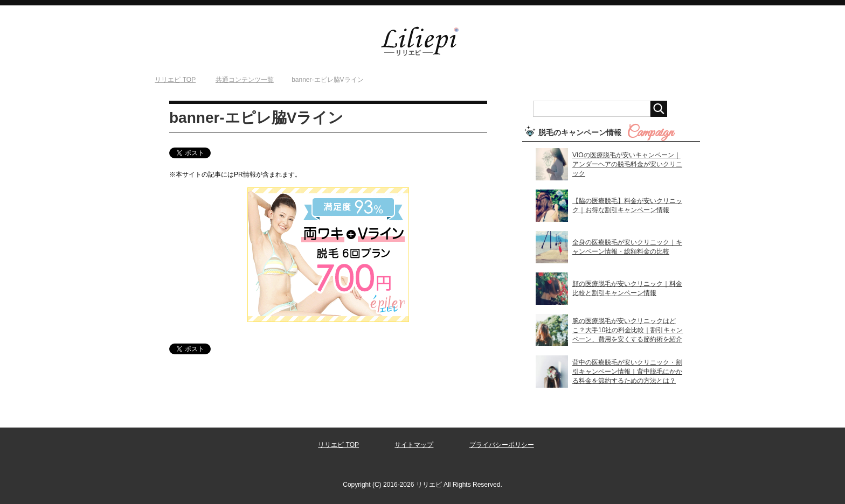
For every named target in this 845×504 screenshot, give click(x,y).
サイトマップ (414, 445)
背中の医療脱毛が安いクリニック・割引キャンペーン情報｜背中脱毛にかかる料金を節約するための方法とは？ (627, 372)
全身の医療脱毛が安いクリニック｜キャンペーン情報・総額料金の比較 (627, 247)
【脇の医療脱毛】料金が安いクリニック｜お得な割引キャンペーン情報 (627, 205)
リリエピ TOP (338, 445)
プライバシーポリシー (502, 445)
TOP (175, 80)
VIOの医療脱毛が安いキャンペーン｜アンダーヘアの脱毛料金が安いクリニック (627, 164)
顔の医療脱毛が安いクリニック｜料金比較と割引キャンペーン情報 (627, 288)
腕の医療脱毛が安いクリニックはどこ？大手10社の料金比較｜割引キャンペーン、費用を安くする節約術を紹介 (628, 330)
